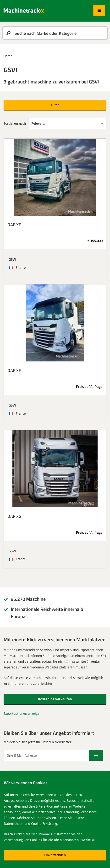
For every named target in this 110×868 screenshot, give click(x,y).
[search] (55, 33)
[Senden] (96, 756)
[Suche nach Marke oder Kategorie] (55, 33)
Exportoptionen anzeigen (22, 713)
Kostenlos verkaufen (55, 699)
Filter (55, 105)
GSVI (12, 259)
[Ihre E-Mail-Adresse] (46, 756)
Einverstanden (55, 855)
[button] (99, 11)
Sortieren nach (15, 123)
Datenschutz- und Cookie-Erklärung (30, 824)
